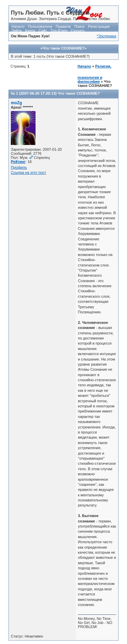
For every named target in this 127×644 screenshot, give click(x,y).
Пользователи (40, 26)
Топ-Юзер (59, 31)
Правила (63, 26)
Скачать (78, 31)
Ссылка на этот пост (28, 172)
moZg (16, 103)
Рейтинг (18, 162)
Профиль (19, 167)
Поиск (79, 26)
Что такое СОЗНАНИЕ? (79, 93)
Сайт (43, 31)
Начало (18, 26)
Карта (30, 31)
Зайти (17, 31)
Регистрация (99, 26)
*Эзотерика (107, 36)
